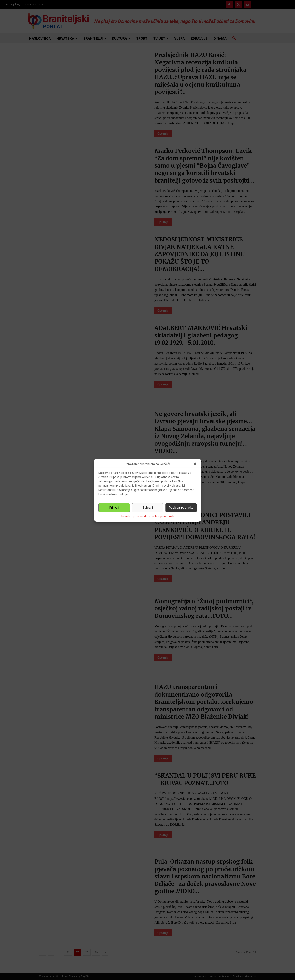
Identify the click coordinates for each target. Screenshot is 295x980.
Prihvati (114, 508)
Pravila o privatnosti (134, 516)
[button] (195, 464)
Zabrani (148, 508)
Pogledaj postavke (181, 508)
